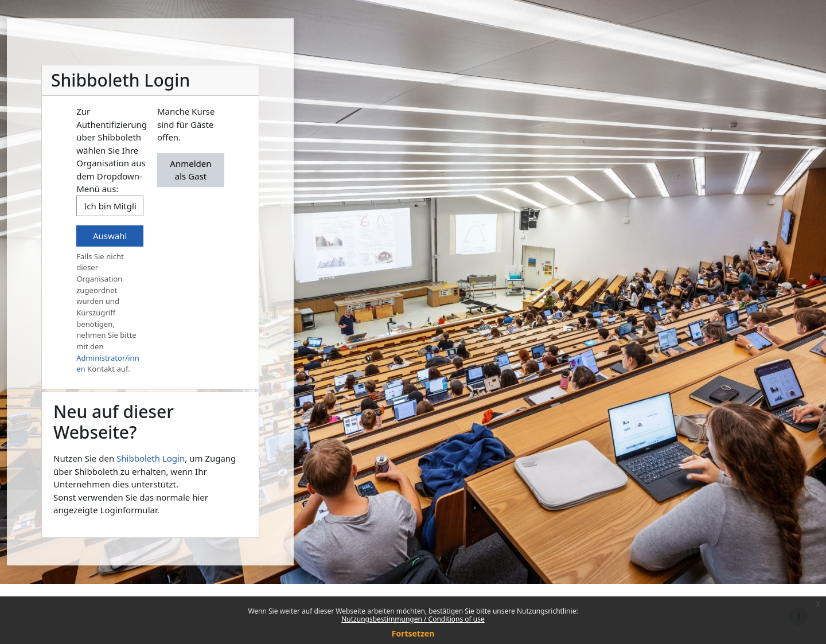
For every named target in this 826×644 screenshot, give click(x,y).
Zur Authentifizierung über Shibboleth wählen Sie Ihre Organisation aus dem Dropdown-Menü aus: (112, 150)
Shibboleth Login (151, 458)
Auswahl (110, 236)
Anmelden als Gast (190, 170)
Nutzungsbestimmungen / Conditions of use (413, 619)
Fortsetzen (413, 633)
